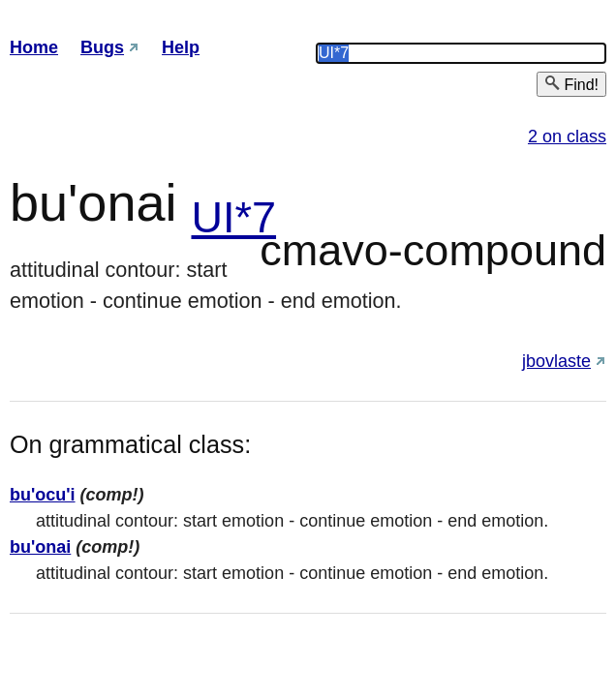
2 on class (567, 136)
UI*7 (233, 217)
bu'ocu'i (43, 495)
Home (34, 47)
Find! (571, 84)
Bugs (102, 47)
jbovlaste (556, 361)
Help (181, 47)
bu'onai (40, 547)
